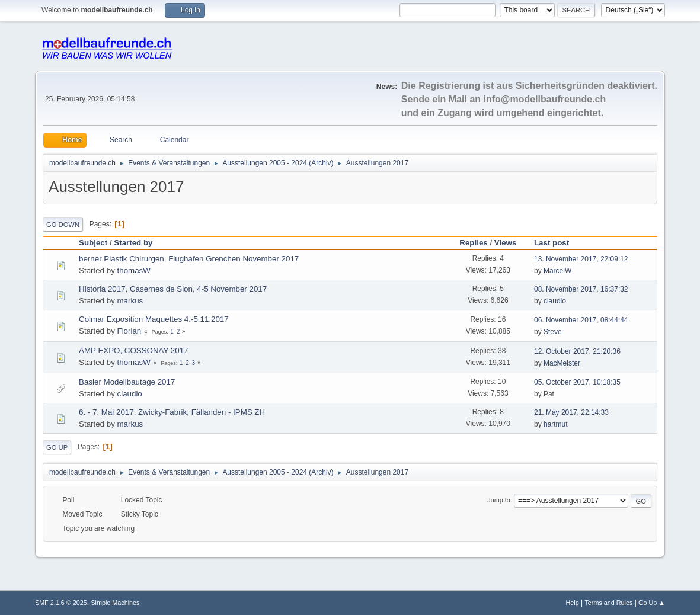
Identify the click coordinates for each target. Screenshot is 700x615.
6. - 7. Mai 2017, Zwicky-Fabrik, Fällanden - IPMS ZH (172, 412)
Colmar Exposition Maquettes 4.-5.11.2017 (154, 319)
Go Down (63, 225)
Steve (553, 332)
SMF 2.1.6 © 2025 (61, 603)
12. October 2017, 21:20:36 (577, 351)
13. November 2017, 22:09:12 (581, 259)
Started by (133, 243)
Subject (93, 243)
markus (130, 301)
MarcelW (557, 271)
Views (506, 243)
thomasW (134, 270)
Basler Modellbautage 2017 (127, 382)
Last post (557, 243)
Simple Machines (115, 603)
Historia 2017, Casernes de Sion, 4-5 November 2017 (173, 289)
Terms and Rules (608, 603)
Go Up (57, 447)
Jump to (498, 500)
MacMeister (562, 363)
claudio (555, 301)
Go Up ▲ (652, 603)
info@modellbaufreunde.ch (545, 99)
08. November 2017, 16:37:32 (581, 289)
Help (572, 603)
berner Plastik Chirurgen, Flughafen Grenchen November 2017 (189, 259)
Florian (130, 331)
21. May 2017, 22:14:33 (571, 412)
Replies (473, 243)
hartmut (556, 424)
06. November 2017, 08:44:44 (581, 320)
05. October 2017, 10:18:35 (577, 382)
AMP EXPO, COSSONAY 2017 (133, 350)
